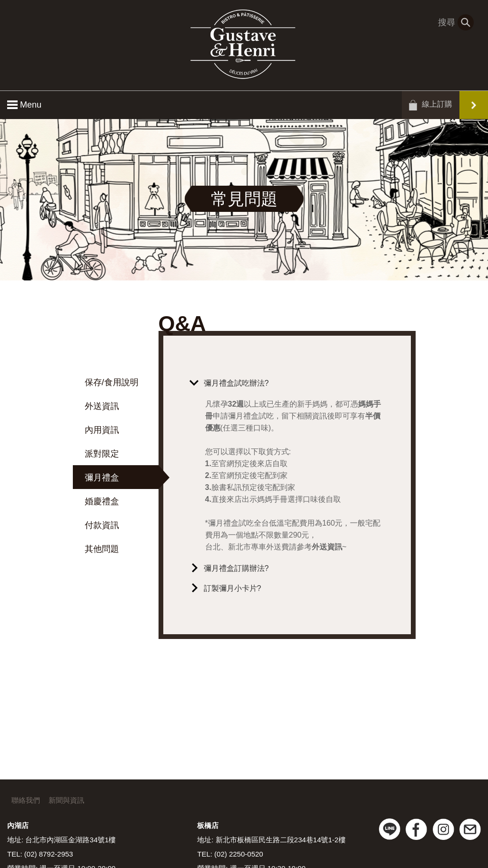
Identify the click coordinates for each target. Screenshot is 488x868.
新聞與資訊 (66, 800)
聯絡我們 (26, 800)
